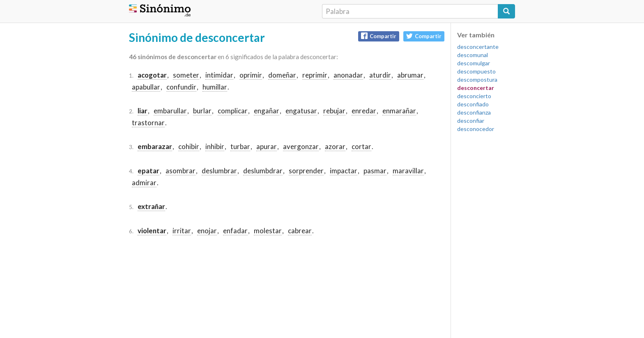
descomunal (473, 55)
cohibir (189, 146)
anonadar (348, 75)
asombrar (181, 171)
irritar (182, 231)
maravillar (408, 171)
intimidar (219, 75)
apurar (267, 146)
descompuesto (476, 71)
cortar (361, 146)
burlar (202, 111)
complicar (233, 111)
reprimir (315, 75)
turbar (240, 146)
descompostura (477, 79)
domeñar (282, 75)
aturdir (380, 75)
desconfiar (471, 121)
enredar (364, 111)
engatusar (301, 111)
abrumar (410, 75)
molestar (268, 231)
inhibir (215, 146)
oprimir (251, 75)
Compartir (379, 36)
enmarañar (399, 111)
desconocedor (476, 129)
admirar (144, 183)
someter (186, 75)
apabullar (146, 87)
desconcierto (474, 96)
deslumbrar (219, 171)
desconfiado (473, 104)
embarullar (170, 111)
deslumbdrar (263, 171)
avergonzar (301, 146)
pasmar (375, 171)
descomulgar (474, 63)
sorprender (306, 171)
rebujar (334, 111)
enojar (207, 231)
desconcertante (478, 47)
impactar (344, 171)
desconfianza (474, 112)
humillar (215, 87)
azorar (335, 146)
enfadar (235, 231)
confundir (181, 87)
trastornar (148, 123)
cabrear (300, 231)
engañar (267, 111)
